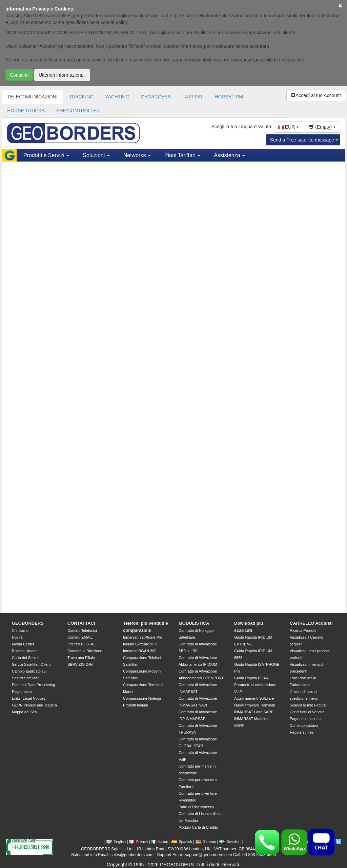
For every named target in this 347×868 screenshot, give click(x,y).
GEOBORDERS (28, 623)
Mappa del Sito (24, 712)
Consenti (19, 75)
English (116, 842)
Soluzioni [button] (96, 155)
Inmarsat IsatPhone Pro (143, 637)
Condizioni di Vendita (307, 712)
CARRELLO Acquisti (311, 623)
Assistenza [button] (229, 155)
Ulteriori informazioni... (62, 75)
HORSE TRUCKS (26, 111)
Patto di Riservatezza (196, 807)
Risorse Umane (25, 651)
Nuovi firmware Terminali (254, 705)
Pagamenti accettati (306, 719)
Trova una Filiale (81, 658)
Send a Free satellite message (304, 140)
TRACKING (81, 97)
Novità (17, 637)
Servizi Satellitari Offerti (31, 664)
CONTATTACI (81, 623)
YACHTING (117, 97)
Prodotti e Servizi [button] (46, 155)
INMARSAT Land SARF (254, 712)
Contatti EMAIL (80, 637)
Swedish (230, 842)
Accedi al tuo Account (316, 95)
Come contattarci (304, 725)
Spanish (182, 842)
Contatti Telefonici (82, 630)
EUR (289, 127)
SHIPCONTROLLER (78, 111)
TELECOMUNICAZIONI (32, 97)
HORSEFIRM (229, 97)
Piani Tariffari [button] (182, 155)
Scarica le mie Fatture (308, 705)
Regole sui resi (302, 732)
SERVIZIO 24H (80, 664)
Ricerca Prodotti (303, 630)
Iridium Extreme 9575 (141, 644)
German (206, 842)
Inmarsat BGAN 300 (140, 651)
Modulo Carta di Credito (198, 827)
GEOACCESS (156, 97)
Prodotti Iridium (136, 705)
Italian (160, 842)
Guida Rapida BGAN (251, 678)
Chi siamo (20, 630)
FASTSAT (193, 97)
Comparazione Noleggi (142, 698)
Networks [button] (137, 155)
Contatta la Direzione (85, 651)
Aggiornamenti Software (254, 698)
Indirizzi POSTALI (82, 644)
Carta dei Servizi (26, 658)
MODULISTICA (194, 623)
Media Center (23, 644)
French (138, 842)
